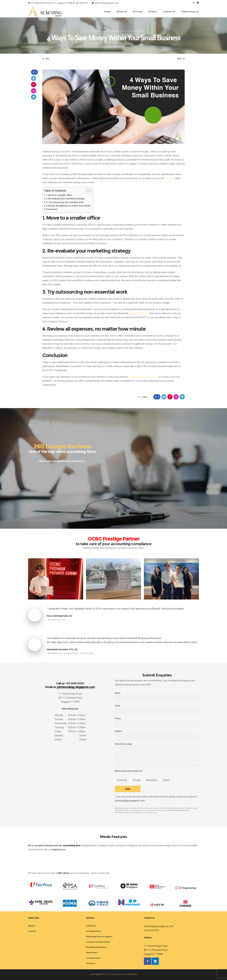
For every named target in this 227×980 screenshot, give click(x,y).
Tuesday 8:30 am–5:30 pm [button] (70, 719)
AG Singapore (96, 974)
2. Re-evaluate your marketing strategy (65, 199)
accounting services (139, 313)
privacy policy (179, 810)
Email (157, 709)
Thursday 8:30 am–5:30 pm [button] (70, 727)
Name (157, 697)
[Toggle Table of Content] (87, 191)
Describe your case (157, 755)
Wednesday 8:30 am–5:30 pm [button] (70, 723)
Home (86, 31)
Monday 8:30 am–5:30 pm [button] (70, 715)
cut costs (170, 178)
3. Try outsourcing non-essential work (65, 202)
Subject (157, 735)
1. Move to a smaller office (59, 195)
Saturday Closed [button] (70, 735)
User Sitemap (131, 974)
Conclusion (52, 209)
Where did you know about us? (129, 771)
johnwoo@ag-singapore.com (143, 377)
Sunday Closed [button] (70, 740)
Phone (157, 722)
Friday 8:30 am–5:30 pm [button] (70, 731)
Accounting (95, 31)
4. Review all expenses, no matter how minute (68, 206)
